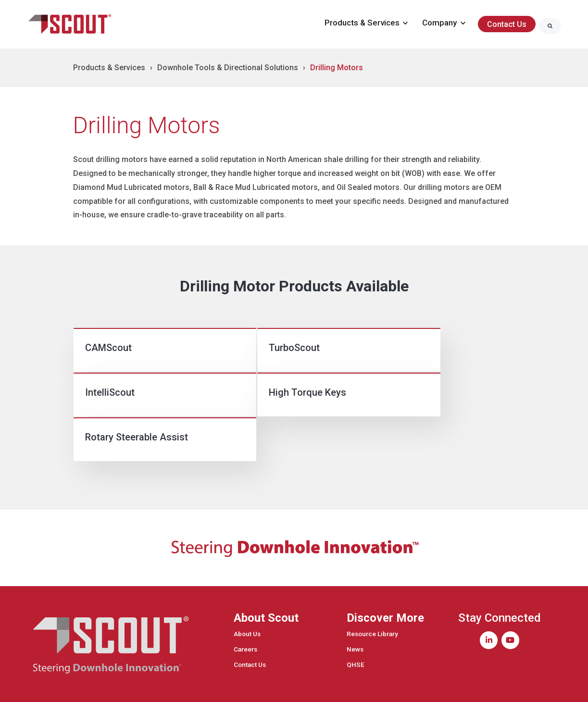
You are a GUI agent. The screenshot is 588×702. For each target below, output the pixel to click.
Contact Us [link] (507, 24)
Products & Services (109, 68)
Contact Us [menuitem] (250, 633)
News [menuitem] (355, 617)
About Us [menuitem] (247, 602)
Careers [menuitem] (245, 617)
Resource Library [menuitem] (372, 602)
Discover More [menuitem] (385, 586)
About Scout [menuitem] (266, 586)
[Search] (550, 26)
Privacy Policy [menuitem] (531, 687)
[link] (71, 24)
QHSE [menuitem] (356, 633)
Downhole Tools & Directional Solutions (228, 68)
